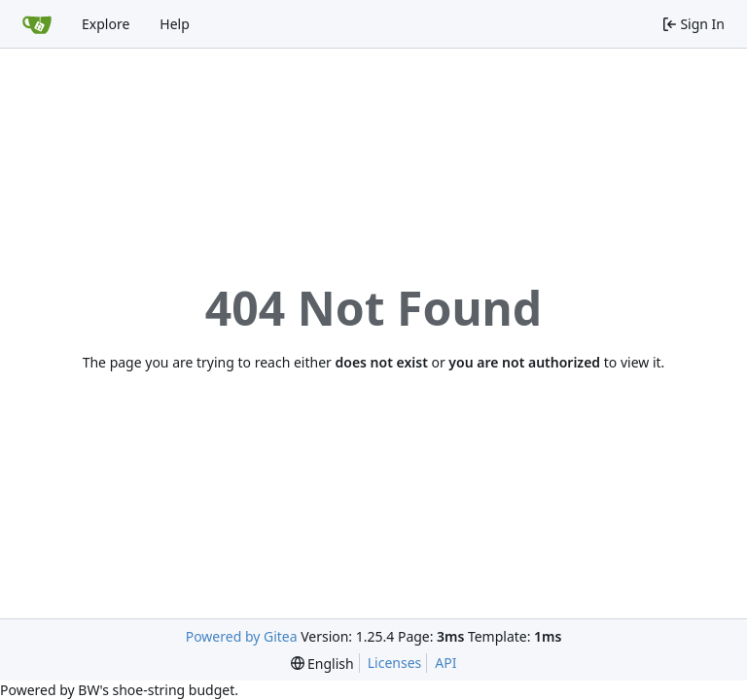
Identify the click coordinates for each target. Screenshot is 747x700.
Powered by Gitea (242, 636)
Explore (106, 24)
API (445, 663)
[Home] (37, 24)
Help (175, 24)
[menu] (322, 664)
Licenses (395, 663)
